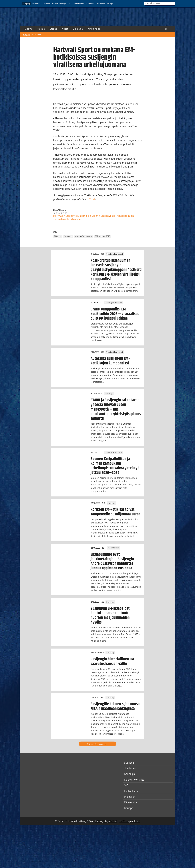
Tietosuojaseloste (130, 821)
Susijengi (27, 4)
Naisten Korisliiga (59, 4)
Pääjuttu (58, 236)
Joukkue (41, 29)
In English (90, 4)
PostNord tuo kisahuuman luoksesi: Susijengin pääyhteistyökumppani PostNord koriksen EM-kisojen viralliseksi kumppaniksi (116, 270)
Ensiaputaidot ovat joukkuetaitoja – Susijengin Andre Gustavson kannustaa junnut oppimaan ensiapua (112, 561)
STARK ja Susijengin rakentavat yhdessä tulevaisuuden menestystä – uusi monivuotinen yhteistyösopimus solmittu (116, 409)
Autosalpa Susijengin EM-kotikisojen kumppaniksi (110, 361)
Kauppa (110, 4)
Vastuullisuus (113, 548)
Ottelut (53, 29)
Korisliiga (46, 4)
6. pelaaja (78, 29)
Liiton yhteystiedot (106, 821)
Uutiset (38, 34)
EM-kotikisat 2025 (103, 236)
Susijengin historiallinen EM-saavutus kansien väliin (113, 661)
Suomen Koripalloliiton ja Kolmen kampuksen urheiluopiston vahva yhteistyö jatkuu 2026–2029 (115, 466)
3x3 (70, 4)
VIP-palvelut (94, 29)
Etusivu (28, 29)
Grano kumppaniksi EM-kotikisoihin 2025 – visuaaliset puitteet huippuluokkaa (115, 314)
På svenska (100, 4)
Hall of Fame (79, 4)
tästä (92, 199)
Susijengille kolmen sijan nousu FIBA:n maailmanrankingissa (115, 706)
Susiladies (36, 4)
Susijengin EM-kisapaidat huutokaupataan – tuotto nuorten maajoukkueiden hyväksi (110, 615)
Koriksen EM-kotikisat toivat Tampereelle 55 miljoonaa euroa (115, 512)
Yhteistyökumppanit (84, 236)
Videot (65, 29)
